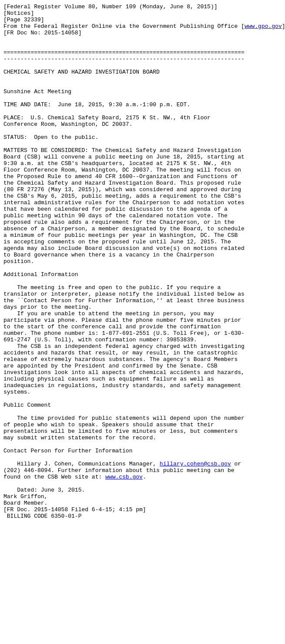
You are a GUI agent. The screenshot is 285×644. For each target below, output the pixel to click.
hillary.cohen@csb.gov (195, 556)
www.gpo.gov (263, 31)
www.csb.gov (124, 572)
